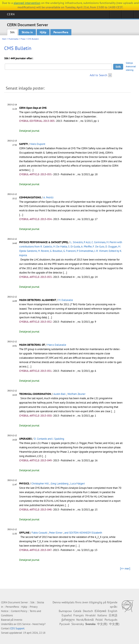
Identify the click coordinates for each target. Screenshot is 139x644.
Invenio (18, 620)
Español (67, 615)
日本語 (113, 615)
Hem (4, 39)
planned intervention (27, 3)
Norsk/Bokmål (85, 620)
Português (111, 620)
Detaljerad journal (29, 131)
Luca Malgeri (78, 484)
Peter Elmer (56, 533)
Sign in (116, 16)
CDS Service (24, 624)
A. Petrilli (48, 197)
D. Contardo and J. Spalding (49, 439)
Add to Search (98, 75)
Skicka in (27, 32)
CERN (11, 14)
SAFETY (24, 144)
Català (77, 611)
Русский (65, 624)
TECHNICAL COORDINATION (35, 394)
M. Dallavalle (66, 300)
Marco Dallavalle (57, 345)
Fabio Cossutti (39, 533)
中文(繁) (114, 624)
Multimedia (13, 39)
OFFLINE (24, 533)
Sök (12, 32)
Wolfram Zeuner (76, 394)
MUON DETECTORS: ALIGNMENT (38, 300)
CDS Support (17, 628)
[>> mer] (125, 568)
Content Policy (19, 611)
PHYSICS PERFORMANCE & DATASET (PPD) (44, 242)
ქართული (68, 620)
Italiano (102, 615)
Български (65, 611)
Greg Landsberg (60, 484)
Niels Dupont (38, 144)
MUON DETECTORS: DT (32, 345)
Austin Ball (59, 394)
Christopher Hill (40, 484)
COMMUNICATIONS (30, 197)
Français (79, 615)
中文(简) (102, 624)
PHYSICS (24, 484)
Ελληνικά (100, 611)
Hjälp (43, 32)
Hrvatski (91, 615)
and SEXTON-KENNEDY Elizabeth (83, 533)
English (113, 611)
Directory (128, 16)
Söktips (129, 63)
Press (23, 39)
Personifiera (61, 32)
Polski (99, 620)
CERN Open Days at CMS (33, 108)
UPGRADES (25, 439)
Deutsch (88, 611)
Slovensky (78, 624)
